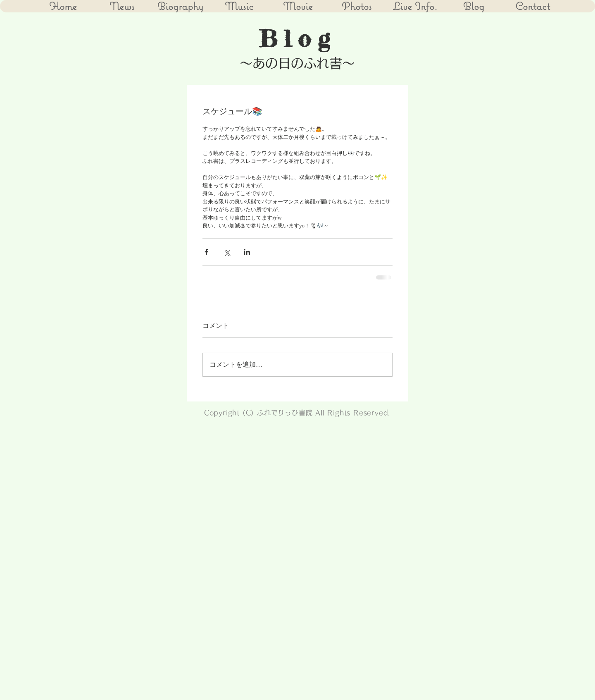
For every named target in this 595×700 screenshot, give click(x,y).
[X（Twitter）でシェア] (227, 252)
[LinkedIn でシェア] (247, 252)
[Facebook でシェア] (206, 252)
